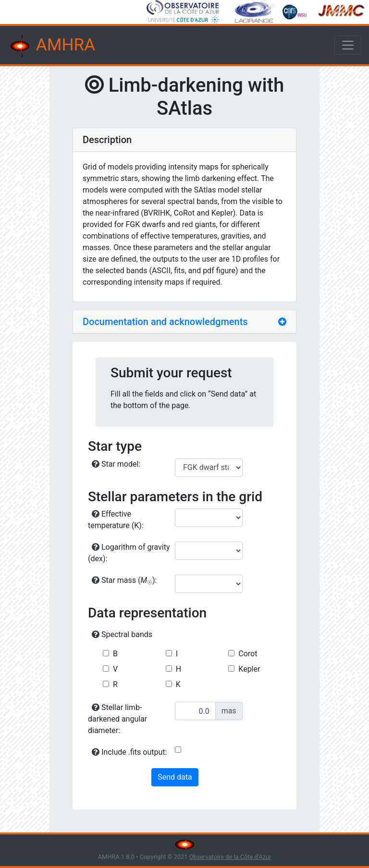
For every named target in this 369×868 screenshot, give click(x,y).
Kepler (249, 669)
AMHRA (51, 46)
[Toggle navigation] (348, 45)
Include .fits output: (129, 752)
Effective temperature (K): (116, 520)
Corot (248, 654)
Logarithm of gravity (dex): (129, 553)
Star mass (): (124, 581)
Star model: (116, 464)
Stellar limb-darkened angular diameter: (117, 719)
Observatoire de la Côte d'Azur (230, 857)
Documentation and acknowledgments (165, 322)
